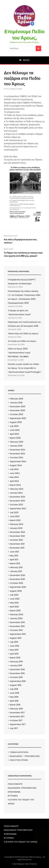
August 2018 (16, 685)
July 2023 (14, 512)
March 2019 (15, 658)
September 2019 (18, 634)
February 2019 (16, 662)
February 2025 (17, 442)
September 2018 (18, 681)
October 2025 (16, 414)
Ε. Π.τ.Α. (7, 89)
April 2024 (14, 481)
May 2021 (14, 556)
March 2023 (15, 520)
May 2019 (14, 650)
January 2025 (16, 446)
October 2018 (16, 677)
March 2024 (15, 485)
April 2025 (14, 434)
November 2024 (17, 454)
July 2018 (14, 689)
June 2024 (15, 473)
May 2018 (14, 697)
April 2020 (14, 607)
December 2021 (17, 544)
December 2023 (17, 497)
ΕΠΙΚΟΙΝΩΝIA (14, 792)
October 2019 (16, 630)
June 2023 (15, 516)
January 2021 (16, 571)
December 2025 (18, 406)
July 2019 (14, 642)
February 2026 (16, 399)
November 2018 (17, 673)
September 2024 (18, 461)
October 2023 (16, 505)
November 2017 (17, 716)
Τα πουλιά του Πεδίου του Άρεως (22, 341)
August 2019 (16, 638)
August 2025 (16, 422)
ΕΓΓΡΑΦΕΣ (13, 796)
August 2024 (16, 465)
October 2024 (16, 457)
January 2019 (16, 665)
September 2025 (18, 418)
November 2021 (17, 548)
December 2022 (17, 532)
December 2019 (17, 622)
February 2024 (17, 489)
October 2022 (16, 540)
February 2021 (16, 567)
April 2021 (14, 560)
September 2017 (18, 724)
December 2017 (17, 713)
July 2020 (14, 595)
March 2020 (15, 611)
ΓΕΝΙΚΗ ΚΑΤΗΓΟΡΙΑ (19, 752)
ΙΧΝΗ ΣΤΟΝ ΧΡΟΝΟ (19, 760)
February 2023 (16, 524)
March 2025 (15, 438)
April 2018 (14, 701)
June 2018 (14, 693)
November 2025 (17, 410)
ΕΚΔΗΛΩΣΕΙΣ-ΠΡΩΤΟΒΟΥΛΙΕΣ (22, 788)
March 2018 (15, 705)
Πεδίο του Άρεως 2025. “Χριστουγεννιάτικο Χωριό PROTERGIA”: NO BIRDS (19, 353)
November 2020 (17, 579)
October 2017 (16, 720)
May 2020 (14, 603)
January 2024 (16, 493)
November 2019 (17, 626)
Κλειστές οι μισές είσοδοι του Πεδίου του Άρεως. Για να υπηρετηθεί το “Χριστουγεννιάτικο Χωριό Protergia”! (24, 368)
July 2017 (14, 728)
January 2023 (16, 528)
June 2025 (15, 430)
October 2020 (16, 583)
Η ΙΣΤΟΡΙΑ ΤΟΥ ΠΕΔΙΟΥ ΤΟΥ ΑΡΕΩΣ (21, 842)
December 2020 (17, 575)
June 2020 (15, 599)
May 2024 (14, 477)
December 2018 (17, 669)
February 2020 (16, 614)
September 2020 (18, 587)
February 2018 (16, 709)
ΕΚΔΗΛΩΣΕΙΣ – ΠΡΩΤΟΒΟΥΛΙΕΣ (25, 756)
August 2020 (16, 591)
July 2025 (14, 426)
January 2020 (16, 618)
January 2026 (16, 403)
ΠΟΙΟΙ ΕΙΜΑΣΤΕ (15, 784)
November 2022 (17, 536)
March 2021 (15, 563)
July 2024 (14, 469)
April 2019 (14, 654)
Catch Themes (31, 864)
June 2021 (14, 552)
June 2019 (14, 646)
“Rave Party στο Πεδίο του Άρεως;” (23, 333)
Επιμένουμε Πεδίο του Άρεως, (24, 35)
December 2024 (18, 450)
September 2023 (18, 508)
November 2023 (17, 501)
